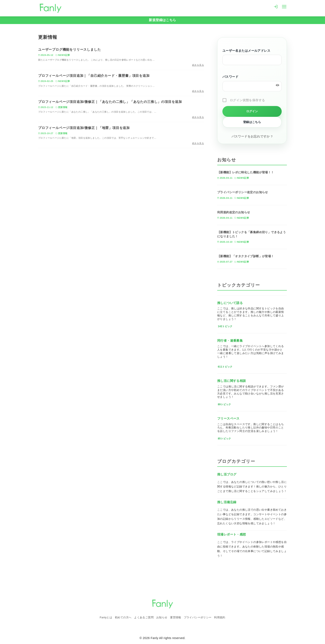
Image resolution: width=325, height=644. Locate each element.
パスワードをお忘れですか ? (252, 136)
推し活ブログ (227, 474)
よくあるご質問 (144, 617)
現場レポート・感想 (232, 534)
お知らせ (162, 617)
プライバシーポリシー (198, 617)
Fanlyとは (106, 617)
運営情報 (176, 617)
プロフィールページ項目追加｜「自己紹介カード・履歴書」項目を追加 (94, 76)
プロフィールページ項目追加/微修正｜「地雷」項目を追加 (84, 128)
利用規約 (220, 617)
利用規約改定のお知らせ (234, 212)
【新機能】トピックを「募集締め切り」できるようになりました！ (252, 234)
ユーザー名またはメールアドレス (246, 51)
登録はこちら (252, 122)
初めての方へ (123, 617)
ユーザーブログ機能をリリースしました (69, 50)
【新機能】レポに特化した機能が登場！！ (246, 172)
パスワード (230, 77)
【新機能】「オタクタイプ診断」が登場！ (246, 256)
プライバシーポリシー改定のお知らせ (243, 192)
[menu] (284, 6)
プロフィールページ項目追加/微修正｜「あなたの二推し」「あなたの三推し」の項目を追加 (110, 102)
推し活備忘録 (227, 502)
